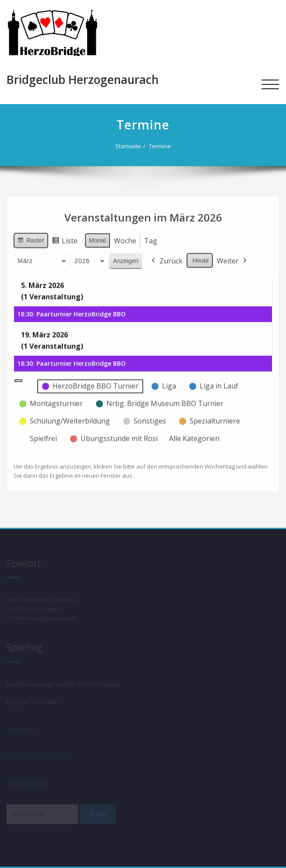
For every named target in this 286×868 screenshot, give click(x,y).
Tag (151, 238)
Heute (200, 258)
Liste (65, 239)
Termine (163, 146)
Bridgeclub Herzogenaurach (83, 80)
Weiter (233, 258)
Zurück (166, 258)
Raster (31, 239)
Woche (125, 238)
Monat (97, 237)
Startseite (131, 146)
